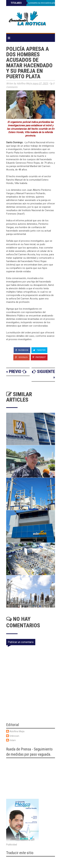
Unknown (14, 736)
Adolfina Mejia (17, 731)
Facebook (22, 350)
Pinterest (39, 357)
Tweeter (39, 350)
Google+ (21, 357)
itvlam (13, 740)
